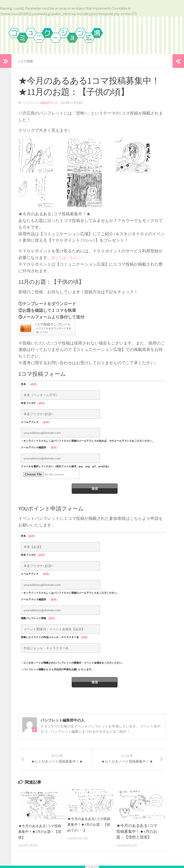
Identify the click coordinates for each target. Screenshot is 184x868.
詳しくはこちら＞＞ (70, 257)
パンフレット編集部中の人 (42, 102)
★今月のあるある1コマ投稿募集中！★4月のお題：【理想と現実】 (137, 836)
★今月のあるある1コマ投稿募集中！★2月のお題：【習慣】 (39, 837)
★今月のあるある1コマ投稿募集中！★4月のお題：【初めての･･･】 (88, 829)
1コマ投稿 (27, 61)
